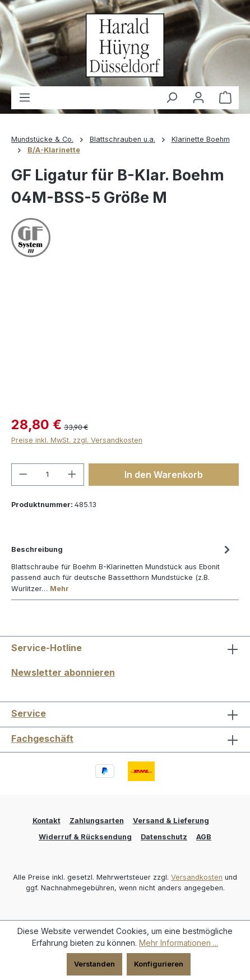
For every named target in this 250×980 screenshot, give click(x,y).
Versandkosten (197, 877)
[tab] (122, 568)
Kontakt (47, 821)
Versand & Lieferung (171, 821)
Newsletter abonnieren (63, 672)
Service (29, 713)
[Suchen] (172, 98)
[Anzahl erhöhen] (72, 475)
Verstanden (94, 964)
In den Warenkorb (164, 475)
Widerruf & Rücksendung (85, 837)
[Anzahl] (48, 475)
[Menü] (25, 98)
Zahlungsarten (97, 821)
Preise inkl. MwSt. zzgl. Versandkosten (77, 440)
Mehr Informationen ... (179, 943)
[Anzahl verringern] (23, 475)
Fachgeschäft (42, 739)
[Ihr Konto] (198, 98)
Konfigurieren (159, 964)
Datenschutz (164, 837)
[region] (125, 343)
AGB (204, 837)
